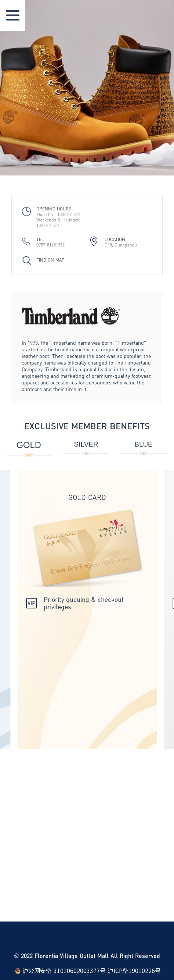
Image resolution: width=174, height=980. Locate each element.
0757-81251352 (50, 245)
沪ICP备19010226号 (134, 971)
